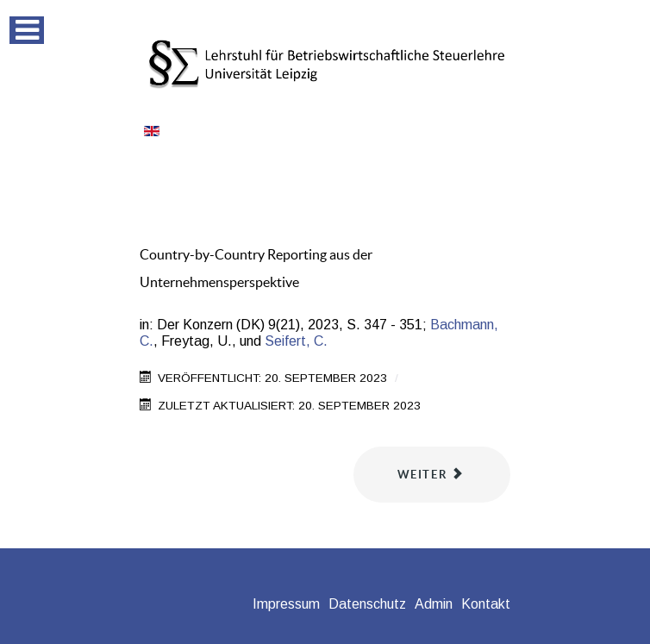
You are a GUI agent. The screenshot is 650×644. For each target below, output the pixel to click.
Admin (434, 604)
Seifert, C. (296, 341)
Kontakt (486, 604)
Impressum (286, 604)
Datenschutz (367, 604)
